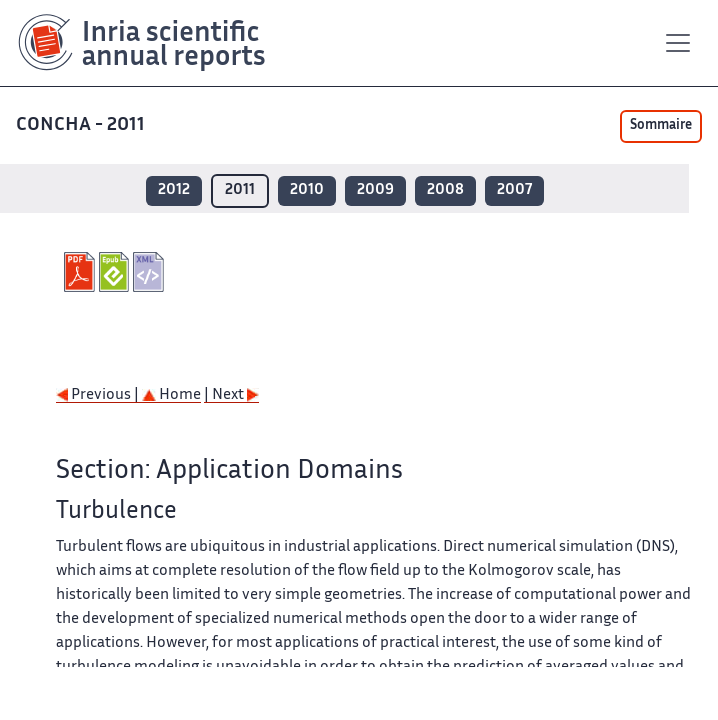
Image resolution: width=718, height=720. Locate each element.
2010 (307, 190)
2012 (174, 190)
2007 (514, 190)
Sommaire (661, 126)
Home (171, 395)
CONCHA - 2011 (80, 125)
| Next (231, 395)
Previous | (99, 395)
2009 (375, 190)
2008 (445, 190)
